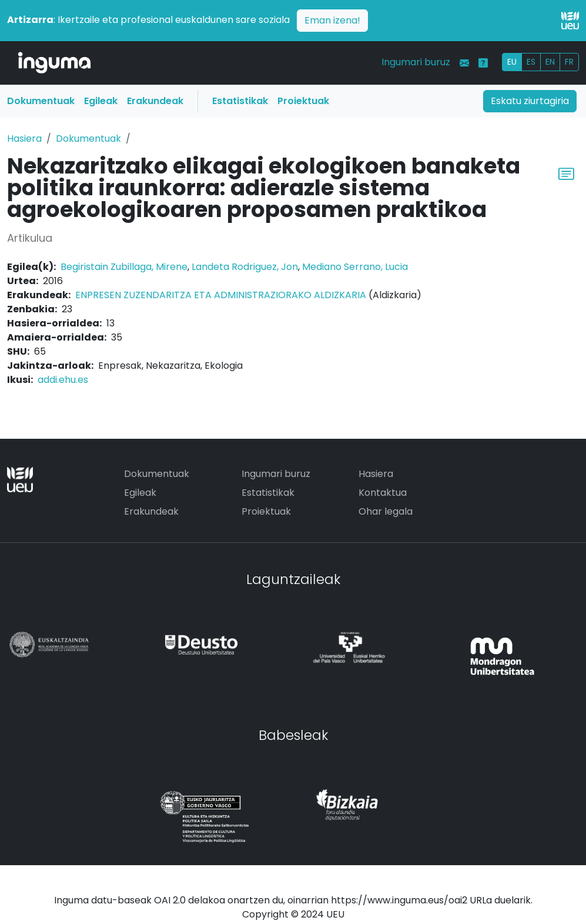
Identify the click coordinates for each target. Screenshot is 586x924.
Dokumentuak (41, 101)
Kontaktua (383, 493)
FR (569, 62)
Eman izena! (332, 20)
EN (550, 62)
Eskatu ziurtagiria (530, 101)
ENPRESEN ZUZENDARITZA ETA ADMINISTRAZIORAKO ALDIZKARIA (221, 295)
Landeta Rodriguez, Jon (245, 267)
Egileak (101, 101)
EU (512, 62)
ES (531, 62)
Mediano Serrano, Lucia (355, 267)
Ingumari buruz (416, 62)
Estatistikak (240, 101)
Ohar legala (386, 511)
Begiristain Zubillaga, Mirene (124, 267)
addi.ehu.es (63, 380)
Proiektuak (303, 101)
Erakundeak (155, 101)
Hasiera (24, 139)
